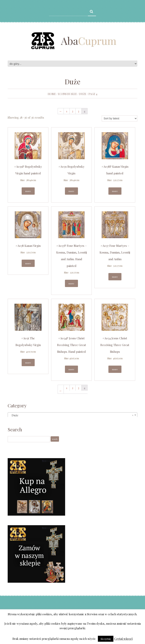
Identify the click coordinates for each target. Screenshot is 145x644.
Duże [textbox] (71, 415)
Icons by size (68, 94)
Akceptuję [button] (106, 639)
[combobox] (72, 415)
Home (52, 94)
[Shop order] (120, 118)
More (28, 191)
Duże (83, 94)
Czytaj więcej (123, 639)
